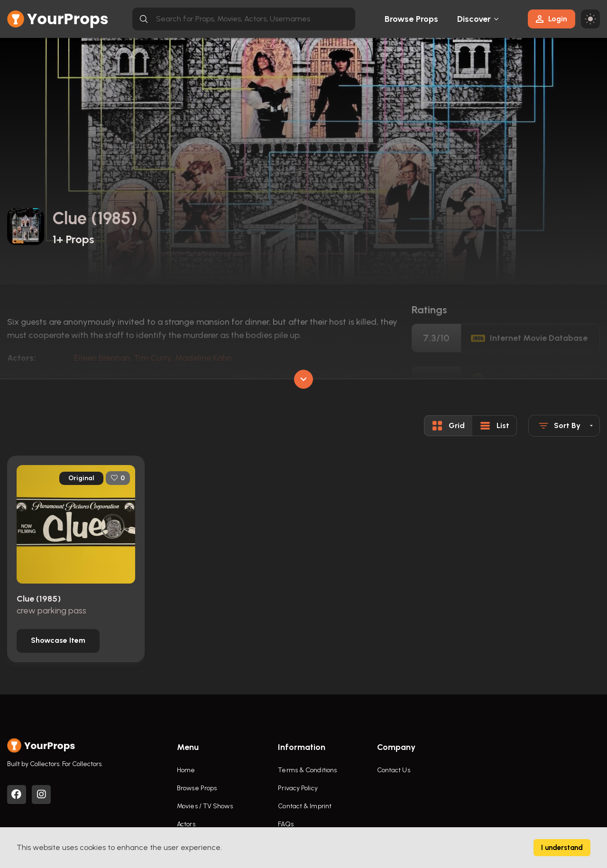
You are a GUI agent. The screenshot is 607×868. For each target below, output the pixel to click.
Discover (474, 19)
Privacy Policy (298, 788)
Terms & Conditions (307, 770)
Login (552, 19)
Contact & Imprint (305, 806)
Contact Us (394, 770)
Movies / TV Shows (205, 806)
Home (186, 770)
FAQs (285, 824)
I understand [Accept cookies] (562, 848)
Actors (186, 824)
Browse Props (411, 19)
